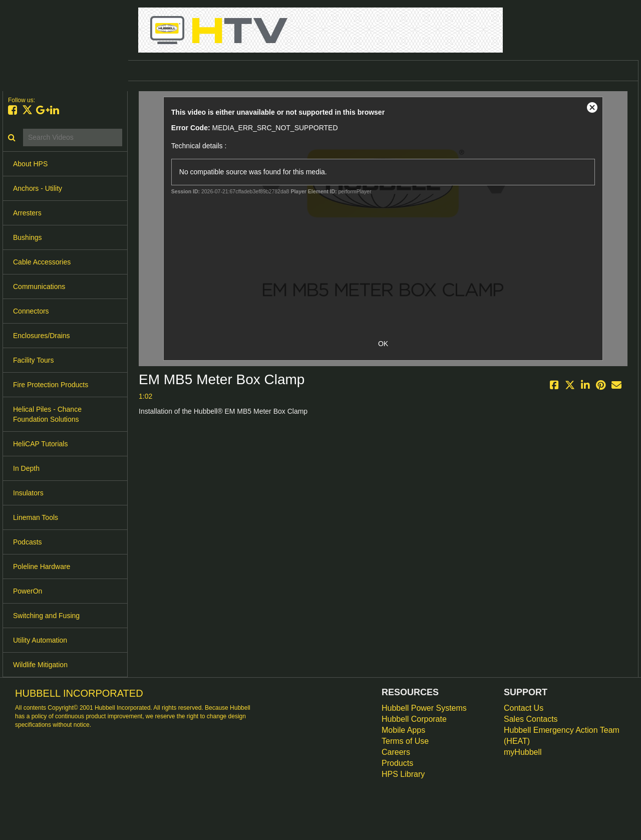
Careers (396, 752)
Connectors (31, 311)
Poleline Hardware (42, 567)
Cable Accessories (42, 262)
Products (397, 763)
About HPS (30, 164)
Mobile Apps (403, 730)
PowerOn (28, 591)
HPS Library (403, 774)
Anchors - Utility (38, 188)
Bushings (28, 237)
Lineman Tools (36, 517)
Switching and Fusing (46, 616)
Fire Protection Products (51, 385)
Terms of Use (405, 741)
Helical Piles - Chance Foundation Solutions (47, 414)
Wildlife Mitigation (40, 665)
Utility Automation (40, 640)
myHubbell (523, 752)
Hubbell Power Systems (424, 708)
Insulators (28, 493)
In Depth (26, 468)
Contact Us (524, 708)
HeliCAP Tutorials (40, 444)
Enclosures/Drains (42, 336)
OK (383, 344)
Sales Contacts (531, 719)
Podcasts (28, 542)
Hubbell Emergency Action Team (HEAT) (562, 736)
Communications (39, 287)
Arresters (27, 213)
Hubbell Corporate (414, 719)
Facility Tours (33, 360)
